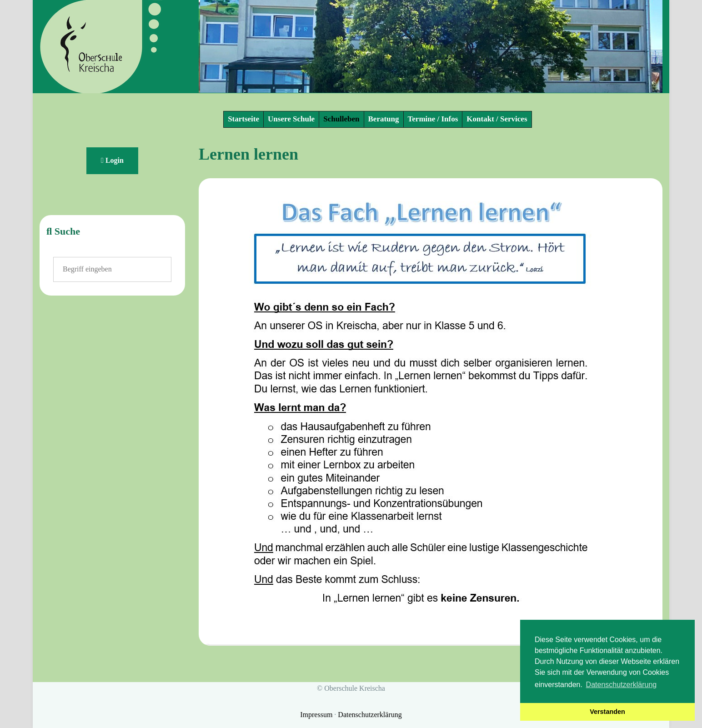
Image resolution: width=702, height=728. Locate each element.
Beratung (384, 119)
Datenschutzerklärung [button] (622, 685)
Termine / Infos (433, 119)
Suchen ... (53, 257)
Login (112, 160)
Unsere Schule (291, 119)
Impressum (317, 715)
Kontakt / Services (497, 119)
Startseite (243, 119)
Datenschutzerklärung (370, 715)
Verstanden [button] (607, 712)
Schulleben (341, 119)
